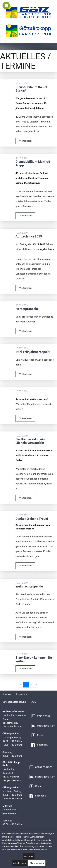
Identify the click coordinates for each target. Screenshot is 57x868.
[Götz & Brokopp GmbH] (28, 30)
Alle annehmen (37, 863)
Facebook (39, 745)
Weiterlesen (25, 141)
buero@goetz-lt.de (42, 777)
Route (37, 735)
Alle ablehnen (19, 863)
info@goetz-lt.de (43, 726)
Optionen (28, 856)
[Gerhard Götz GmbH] (28, 12)
